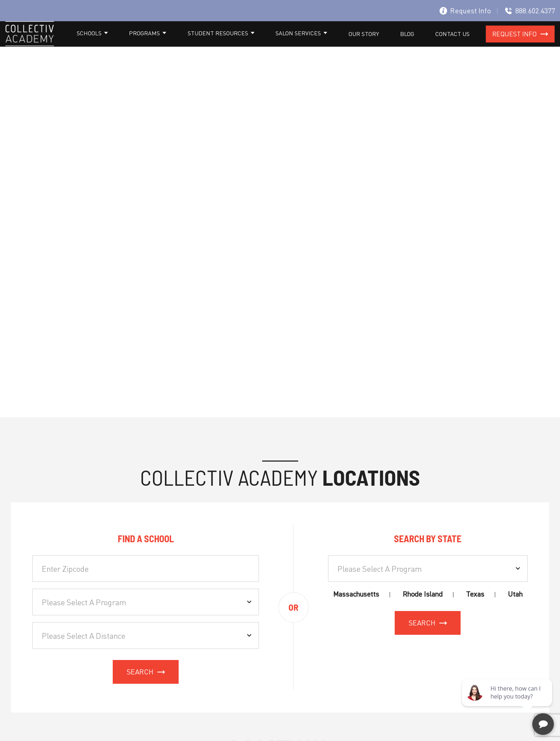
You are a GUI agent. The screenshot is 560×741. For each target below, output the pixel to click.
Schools (181, 44)
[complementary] (508, 701)
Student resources (282, 44)
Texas (475, 614)
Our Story (399, 44)
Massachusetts (356, 614)
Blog (428, 44)
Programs (223, 44)
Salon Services (348, 44)
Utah (515, 614)
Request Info (465, 11)
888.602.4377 (530, 11)
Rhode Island (423, 614)
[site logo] (30, 45)
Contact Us (460, 44)
